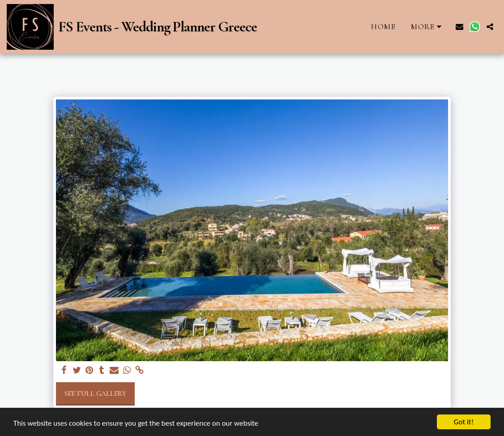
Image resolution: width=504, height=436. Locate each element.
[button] (459, 27)
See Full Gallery (95, 393)
